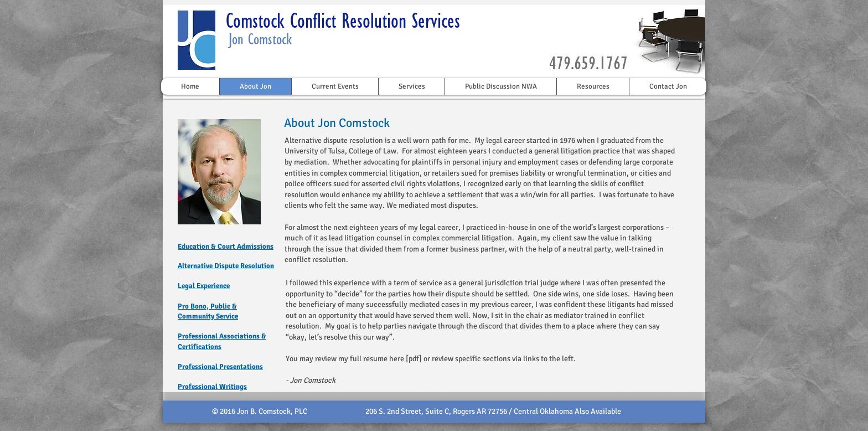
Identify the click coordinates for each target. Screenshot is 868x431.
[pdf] (414, 359)
